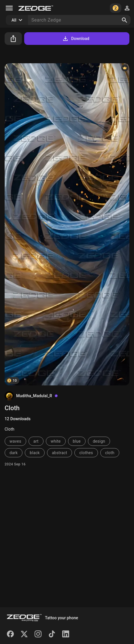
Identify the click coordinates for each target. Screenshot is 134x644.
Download (76, 39)
